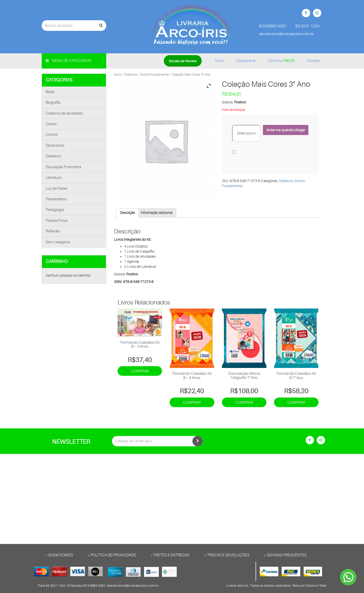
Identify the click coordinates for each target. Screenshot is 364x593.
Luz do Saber (57, 189)
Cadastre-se (246, 61)
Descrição (127, 213)
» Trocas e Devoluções (227, 555)
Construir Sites (316, 586)
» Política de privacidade (112, 555)
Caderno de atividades (64, 113)
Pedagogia (55, 210)
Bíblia (50, 92)
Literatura (54, 178)
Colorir (51, 124)
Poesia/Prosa (57, 221)
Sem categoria (58, 242)
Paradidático (56, 199)
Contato (313, 61)
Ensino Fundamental (155, 74)
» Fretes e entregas (170, 555)
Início (219, 61)
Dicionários (55, 146)
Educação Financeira (63, 167)
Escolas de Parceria (183, 61)
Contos (52, 135)
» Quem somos (59, 555)
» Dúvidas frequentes (285, 555)
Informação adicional (157, 213)
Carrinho (281, 61)
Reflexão (53, 231)
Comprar (140, 371)
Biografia (53, 103)
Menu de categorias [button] (69, 61)
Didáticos (53, 156)
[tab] (127, 213)
